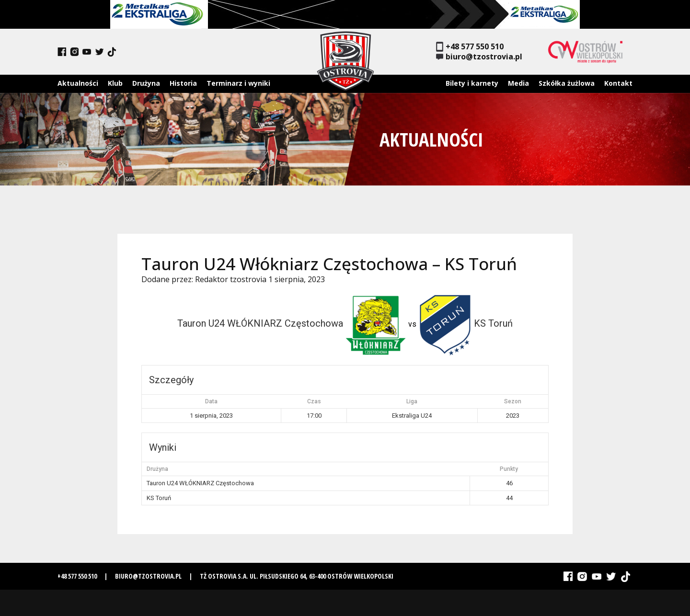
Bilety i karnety (472, 83)
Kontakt (618, 83)
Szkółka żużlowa (567, 83)
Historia (183, 83)
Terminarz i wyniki (238, 83)
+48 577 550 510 (470, 47)
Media (518, 83)
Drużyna (146, 83)
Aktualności (78, 83)
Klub (115, 83)
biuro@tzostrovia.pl (479, 57)
